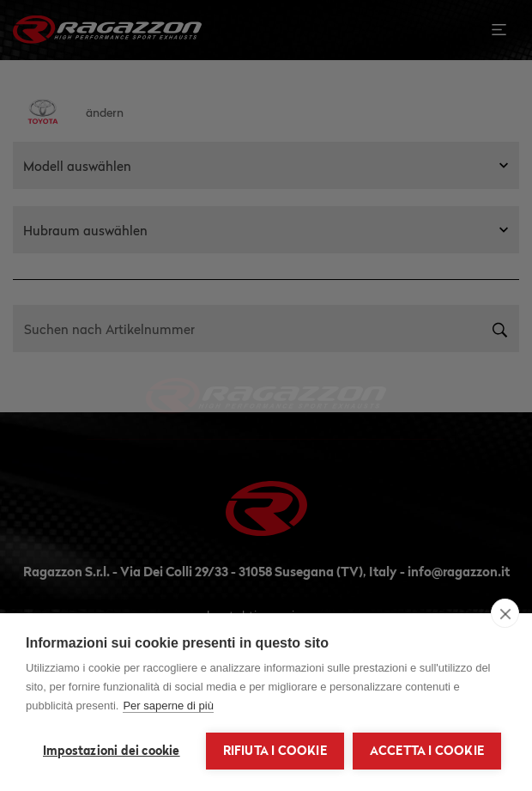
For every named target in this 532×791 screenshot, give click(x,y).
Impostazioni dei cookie (112, 751)
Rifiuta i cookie (275, 751)
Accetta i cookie (427, 751)
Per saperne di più (168, 706)
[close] (505, 613)
